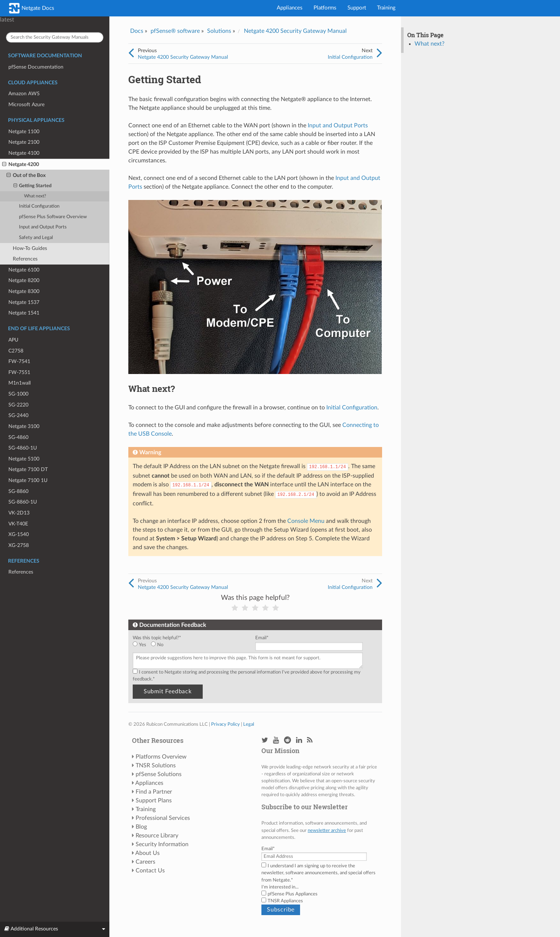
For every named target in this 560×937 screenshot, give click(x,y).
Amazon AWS (24, 94)
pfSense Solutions (159, 774)
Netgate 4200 (21, 165)
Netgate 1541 (24, 313)
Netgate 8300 (24, 291)
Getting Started (33, 186)
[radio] (142, 645)
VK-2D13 (19, 513)
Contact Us (150, 871)
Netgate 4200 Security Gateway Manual (295, 31)
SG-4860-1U (23, 448)
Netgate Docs (32, 8)
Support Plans (154, 801)
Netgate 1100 (24, 132)
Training (386, 8)
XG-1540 (19, 534)
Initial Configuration (39, 206)
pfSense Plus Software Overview (53, 217)
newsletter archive (327, 830)
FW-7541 (19, 361)
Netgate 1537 (24, 302)
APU (13, 340)
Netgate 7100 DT (28, 469)
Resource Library (157, 836)
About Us (147, 853)
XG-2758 (19, 545)
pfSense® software (175, 31)
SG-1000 (18, 394)
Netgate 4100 (24, 153)
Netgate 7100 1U (28, 480)
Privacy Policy (225, 724)
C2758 (16, 351)
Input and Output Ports (43, 227)
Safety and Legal (36, 238)
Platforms (325, 8)
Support (357, 8)
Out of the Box (26, 176)
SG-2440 (18, 415)
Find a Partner (154, 792)
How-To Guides (30, 248)
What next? (35, 196)
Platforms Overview (161, 757)
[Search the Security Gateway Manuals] (55, 37)
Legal (249, 724)
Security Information (162, 844)
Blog (141, 827)
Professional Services (163, 818)
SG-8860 (18, 491)
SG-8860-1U (23, 502)
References (25, 259)
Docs (137, 31)
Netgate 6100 (24, 270)
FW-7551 (19, 372)
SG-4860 (18, 437)
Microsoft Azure (26, 105)
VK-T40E (18, 524)
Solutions (219, 31)
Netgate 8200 (24, 280)
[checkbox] (192, 645)
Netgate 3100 (24, 426)
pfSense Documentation (36, 67)
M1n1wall (20, 383)
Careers (145, 862)
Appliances (290, 8)
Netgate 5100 (24, 459)
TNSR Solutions (156, 766)
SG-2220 (18, 405)
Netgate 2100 (24, 142)
